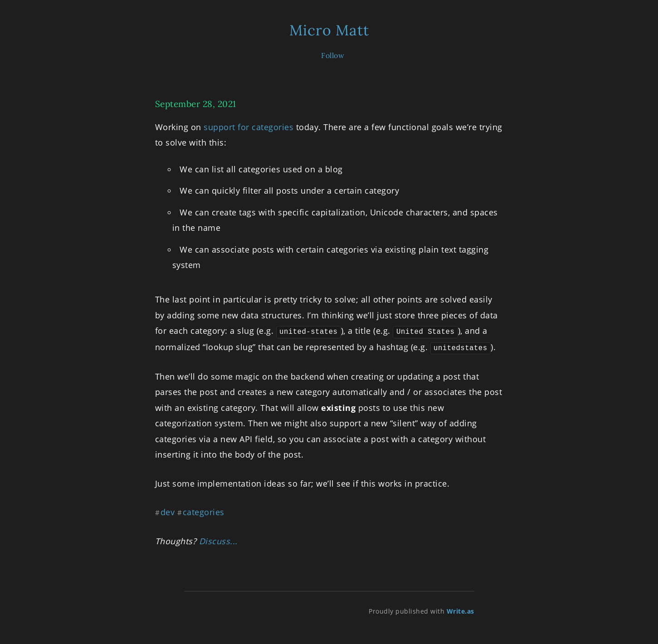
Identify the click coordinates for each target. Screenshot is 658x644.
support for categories (249, 127)
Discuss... (218, 540)
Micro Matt (329, 30)
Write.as (461, 610)
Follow (333, 55)
